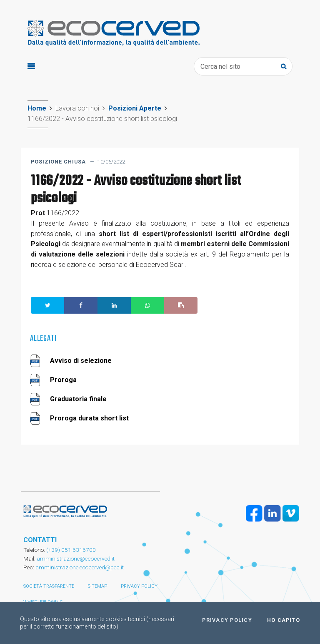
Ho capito (284, 620)
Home (37, 108)
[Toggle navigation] (31, 67)
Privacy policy (139, 586)
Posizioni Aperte (135, 108)
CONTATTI (40, 540)
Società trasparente (49, 586)
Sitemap (97, 586)
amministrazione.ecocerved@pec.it (80, 567)
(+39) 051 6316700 (70, 550)
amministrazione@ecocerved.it (76, 558)
